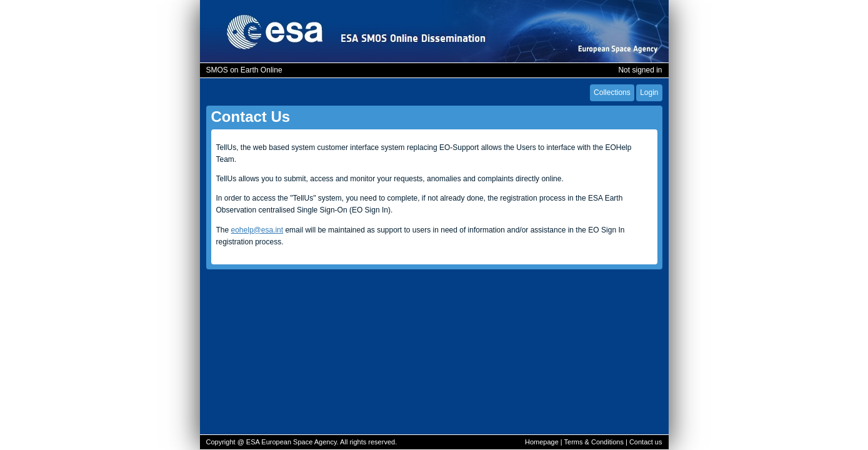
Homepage (542, 442)
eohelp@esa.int (257, 230)
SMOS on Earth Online (244, 70)
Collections (612, 92)
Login (649, 92)
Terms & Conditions (594, 442)
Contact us (646, 442)
